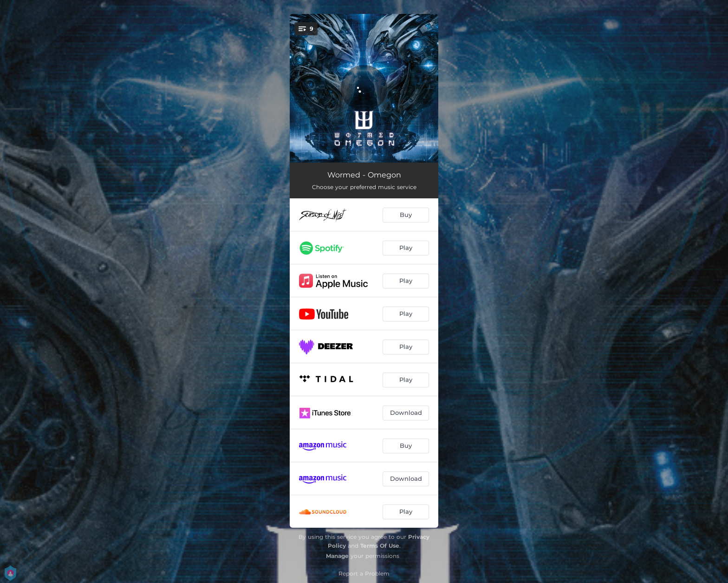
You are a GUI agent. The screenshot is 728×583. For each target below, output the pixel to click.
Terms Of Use (380, 546)
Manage (337, 556)
